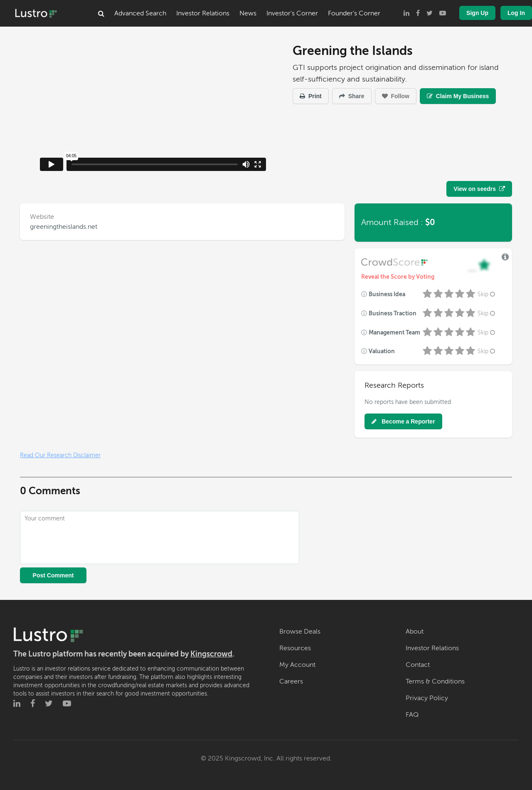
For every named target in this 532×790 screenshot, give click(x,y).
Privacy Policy (427, 698)
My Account (297, 665)
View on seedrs (479, 189)
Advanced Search (140, 13)
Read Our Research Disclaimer (60, 455)
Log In (516, 13)
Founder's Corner (354, 13)
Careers (291, 681)
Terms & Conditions (435, 681)
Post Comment (53, 575)
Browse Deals (300, 632)
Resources (295, 648)
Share (352, 96)
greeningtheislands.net (64, 227)
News (248, 13)
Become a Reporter (403, 421)
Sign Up (477, 13)
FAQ (412, 715)
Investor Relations (203, 13)
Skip (487, 294)
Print (311, 96)
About (415, 632)
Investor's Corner (292, 13)
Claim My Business (458, 96)
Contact (418, 665)
